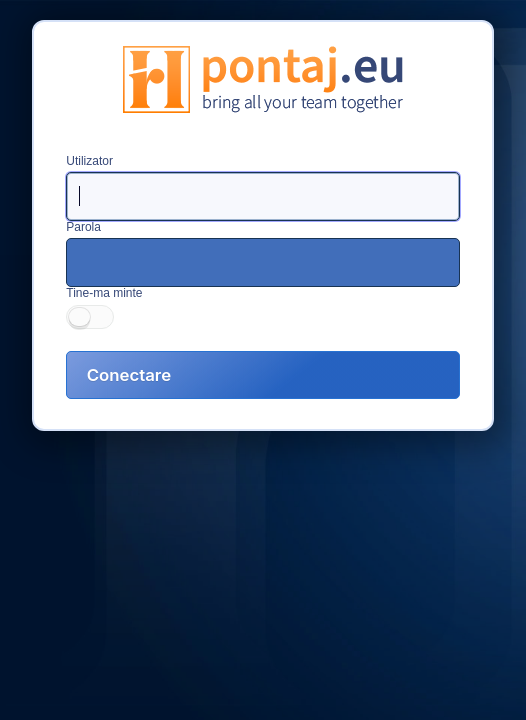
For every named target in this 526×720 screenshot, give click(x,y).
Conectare (129, 375)
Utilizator (89, 161)
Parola (83, 227)
